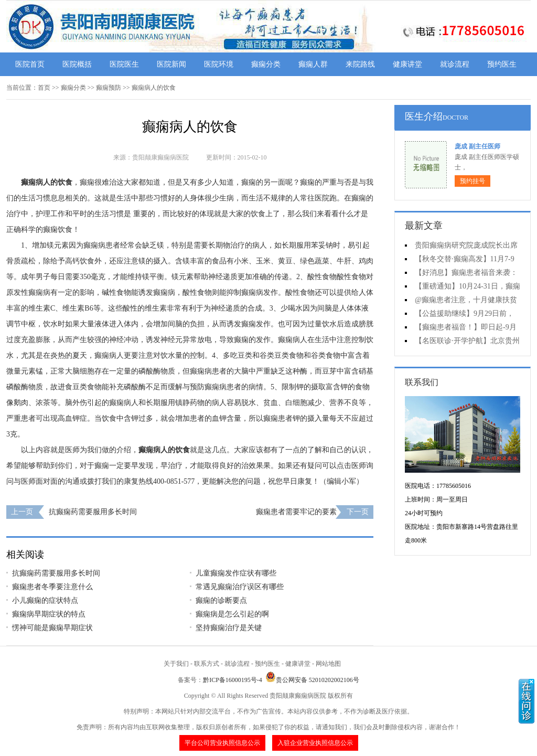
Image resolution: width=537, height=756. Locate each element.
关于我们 (176, 664)
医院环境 (219, 64)
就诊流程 (455, 64)
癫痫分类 (266, 64)
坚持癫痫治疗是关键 (229, 628)
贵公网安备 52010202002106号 (312, 680)
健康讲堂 (407, 64)
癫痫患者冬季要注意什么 (52, 587)
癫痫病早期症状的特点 (49, 614)
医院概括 (77, 64)
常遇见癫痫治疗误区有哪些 (240, 587)
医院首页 (30, 64)
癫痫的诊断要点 (221, 600)
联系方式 (207, 664)
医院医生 (124, 64)
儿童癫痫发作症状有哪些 (236, 573)
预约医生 (502, 64)
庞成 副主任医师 (477, 146)
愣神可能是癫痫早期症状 (52, 628)
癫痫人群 (313, 64)
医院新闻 (171, 64)
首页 (44, 88)
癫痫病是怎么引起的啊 (232, 614)
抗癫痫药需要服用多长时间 (93, 512)
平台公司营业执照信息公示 (222, 743)
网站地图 (328, 664)
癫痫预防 (109, 88)
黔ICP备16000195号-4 (233, 680)
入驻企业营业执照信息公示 (315, 743)
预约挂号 (472, 181)
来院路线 (360, 64)
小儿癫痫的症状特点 (45, 600)
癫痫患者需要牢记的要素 (296, 512)
